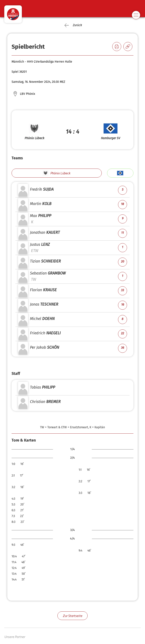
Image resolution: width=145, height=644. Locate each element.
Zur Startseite (72, 616)
